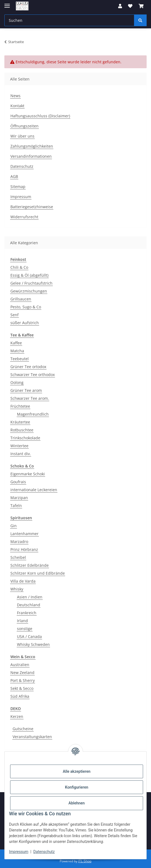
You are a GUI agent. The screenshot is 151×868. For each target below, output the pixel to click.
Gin (14, 526)
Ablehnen (76, 803)
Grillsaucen (21, 299)
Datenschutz (44, 852)
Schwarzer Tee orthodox (33, 375)
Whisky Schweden (33, 644)
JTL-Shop (85, 861)
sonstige (25, 629)
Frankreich (27, 613)
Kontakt (17, 106)
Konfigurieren (76, 787)
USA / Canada (29, 636)
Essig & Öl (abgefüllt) (29, 275)
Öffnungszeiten (24, 126)
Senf (14, 315)
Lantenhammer (24, 534)
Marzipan (19, 498)
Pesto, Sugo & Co (26, 307)
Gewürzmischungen (29, 291)
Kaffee (16, 343)
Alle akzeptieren (76, 771)
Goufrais (18, 482)
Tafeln (16, 505)
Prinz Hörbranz (24, 549)
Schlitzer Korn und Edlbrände (38, 573)
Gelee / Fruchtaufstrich (31, 283)
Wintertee (19, 446)
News (15, 96)
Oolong (17, 382)
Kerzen (17, 716)
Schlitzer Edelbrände (30, 565)
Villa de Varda (23, 581)
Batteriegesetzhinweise (32, 207)
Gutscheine (23, 729)
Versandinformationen (31, 156)
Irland (22, 621)
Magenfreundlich (33, 414)
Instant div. (21, 454)
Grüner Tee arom (26, 390)
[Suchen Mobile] (69, 20)
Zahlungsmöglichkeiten (32, 146)
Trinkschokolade (25, 438)
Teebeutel (20, 359)
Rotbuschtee (22, 430)
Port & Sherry (23, 680)
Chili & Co (19, 267)
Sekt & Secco (22, 688)
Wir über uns (22, 136)
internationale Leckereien (34, 490)
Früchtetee (20, 406)
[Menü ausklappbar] (7, 3)
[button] (120, 6)
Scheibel (18, 557)
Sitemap (18, 187)
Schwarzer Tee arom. (30, 398)
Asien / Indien (30, 597)
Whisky (17, 589)
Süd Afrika (20, 696)
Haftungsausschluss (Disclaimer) (40, 116)
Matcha (17, 351)
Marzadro (19, 542)
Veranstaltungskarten (32, 737)
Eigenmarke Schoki (28, 474)
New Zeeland (22, 672)
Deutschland (29, 605)
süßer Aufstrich (25, 323)
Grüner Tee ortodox (28, 367)
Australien (20, 665)
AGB (14, 176)
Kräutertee (20, 422)
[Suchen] (140, 20)
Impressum (19, 852)
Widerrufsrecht (24, 217)
